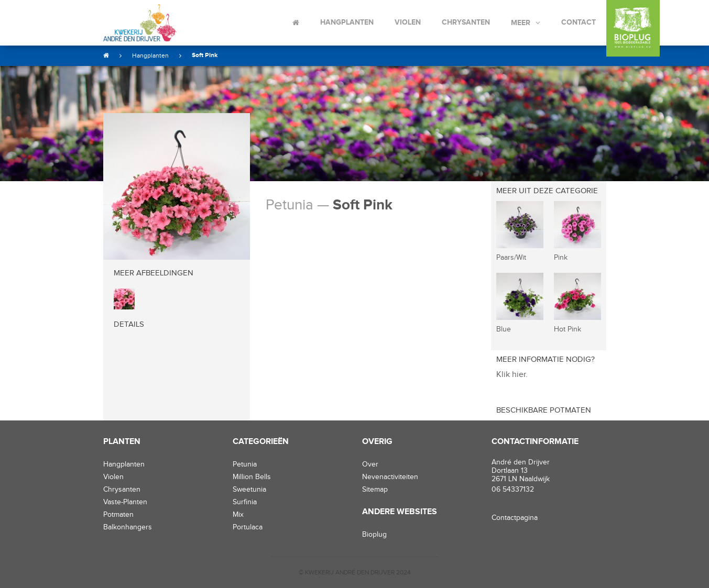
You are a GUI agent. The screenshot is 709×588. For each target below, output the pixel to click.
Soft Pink (205, 55)
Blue (504, 329)
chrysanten (122, 490)
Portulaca (248, 527)
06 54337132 (513, 490)
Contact (579, 22)
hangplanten (124, 464)
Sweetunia (249, 490)
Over (370, 464)
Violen (408, 22)
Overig (377, 442)
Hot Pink (568, 329)
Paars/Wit (511, 258)
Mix (238, 515)
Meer (521, 23)
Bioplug (374, 535)
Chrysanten (466, 22)
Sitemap (375, 490)
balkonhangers (128, 527)
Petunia (245, 464)
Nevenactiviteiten (390, 477)
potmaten (118, 515)
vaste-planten (125, 502)
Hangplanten (347, 22)
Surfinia (245, 502)
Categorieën (261, 442)
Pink (561, 258)
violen (113, 477)
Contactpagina (515, 518)
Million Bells (252, 477)
